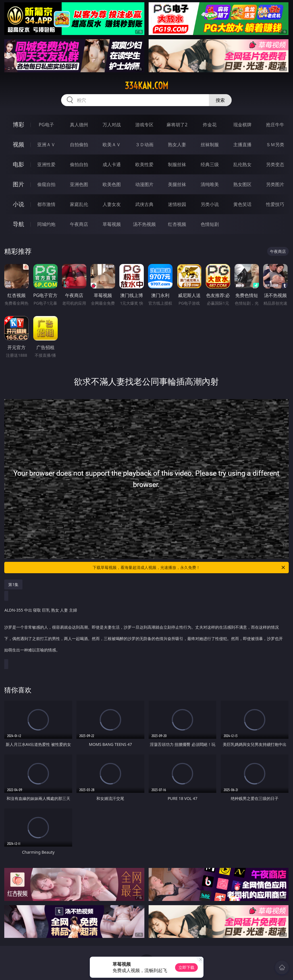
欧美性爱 (144, 164)
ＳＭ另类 (275, 145)
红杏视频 (177, 224)
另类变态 (275, 164)
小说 (18, 204)
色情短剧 (210, 224)
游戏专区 (144, 125)
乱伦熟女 (242, 164)
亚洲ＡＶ (46, 145)
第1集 (13, 584)
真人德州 (79, 125)
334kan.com (146, 86)
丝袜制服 (210, 145)
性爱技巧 (275, 204)
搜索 (220, 100)
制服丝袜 (177, 164)
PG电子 (46, 125)
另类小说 (210, 204)
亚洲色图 (79, 184)
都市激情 (46, 204)
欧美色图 (112, 184)
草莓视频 (112, 224)
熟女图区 (242, 184)
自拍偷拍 (79, 145)
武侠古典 (144, 204)
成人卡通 (112, 164)
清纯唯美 (210, 184)
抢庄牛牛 (275, 125)
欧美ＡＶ (112, 145)
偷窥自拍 (46, 184)
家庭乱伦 (79, 204)
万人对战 (112, 125)
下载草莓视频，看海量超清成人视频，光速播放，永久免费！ (189, 568)
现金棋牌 (242, 125)
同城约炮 (46, 224)
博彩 (18, 124)
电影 (18, 164)
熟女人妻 (177, 145)
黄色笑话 (242, 204)
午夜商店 (79, 224)
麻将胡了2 (177, 125)
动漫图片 (144, 184)
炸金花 (210, 125)
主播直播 (242, 145)
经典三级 (210, 164)
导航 (18, 224)
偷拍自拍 (79, 164)
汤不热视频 (144, 224)
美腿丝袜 (177, 184)
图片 (18, 184)
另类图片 (275, 184)
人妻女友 (112, 204)
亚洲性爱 (46, 164)
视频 (18, 144)
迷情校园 (177, 204)
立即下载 (186, 967)
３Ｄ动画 (144, 145)
